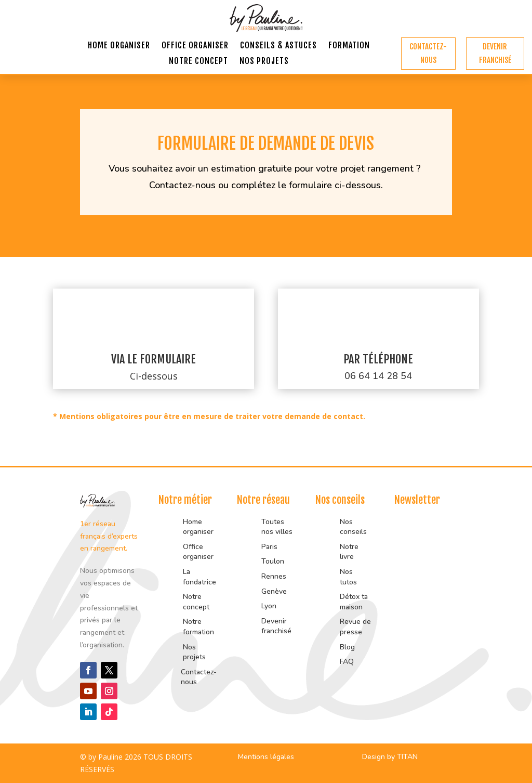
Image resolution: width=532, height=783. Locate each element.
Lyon (269, 606)
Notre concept (198, 62)
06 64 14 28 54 (378, 376)
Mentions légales (266, 757)
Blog (347, 647)
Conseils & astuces (278, 46)
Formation (349, 46)
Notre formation (198, 627)
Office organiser (195, 46)
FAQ (347, 662)
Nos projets (264, 62)
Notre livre (349, 552)
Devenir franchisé (495, 53)
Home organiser (119, 46)
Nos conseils (353, 527)
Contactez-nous (428, 53)
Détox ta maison (354, 602)
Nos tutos (349, 577)
